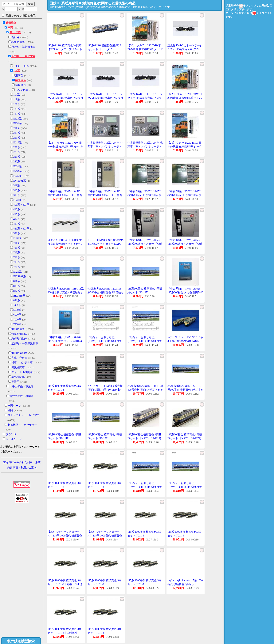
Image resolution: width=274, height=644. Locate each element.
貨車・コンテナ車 (22, 363)
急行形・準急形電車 (23, 47)
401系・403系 (21, 205)
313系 (17, 190)
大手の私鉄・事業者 (22, 386)
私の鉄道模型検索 (21, 641)
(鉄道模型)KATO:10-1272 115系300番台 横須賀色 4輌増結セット (106, 292)
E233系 (18, 171)
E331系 (18, 200)
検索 (30, 4)
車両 (10, 28)
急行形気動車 (19, 339)
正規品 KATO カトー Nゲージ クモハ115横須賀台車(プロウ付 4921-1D (185, 49)
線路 (10, 410)
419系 (17, 224)
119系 (17, 99)
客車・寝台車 (19, 358)
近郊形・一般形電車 (23, 56)
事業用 (15, 382)
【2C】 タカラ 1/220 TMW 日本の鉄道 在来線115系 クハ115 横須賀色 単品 (145, 49)
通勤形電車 (18, 329)
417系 (17, 219)
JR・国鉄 (15, 32)
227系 (17, 162)
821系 (17, 300)
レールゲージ (14, 439)
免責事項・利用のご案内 (22, 468)
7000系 (17, 320)
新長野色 (21, 85)
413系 (17, 209)
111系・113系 (21, 66)
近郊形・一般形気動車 (25, 344)
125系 (17, 114)
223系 (17, 152)
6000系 (17, 315)
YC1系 (17, 305)
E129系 (18, 119)
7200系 (17, 324)
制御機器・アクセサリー (22, 425)
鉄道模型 (11, 23)
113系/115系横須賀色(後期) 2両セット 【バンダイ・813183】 (104, 49)
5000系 (17, 310)
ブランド (11, 434)
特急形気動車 (19, 334)
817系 (17, 291)
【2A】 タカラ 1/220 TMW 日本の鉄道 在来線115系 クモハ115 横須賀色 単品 (185, 98)
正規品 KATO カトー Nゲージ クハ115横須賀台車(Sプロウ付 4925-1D (65, 98)
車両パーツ (14, 406)
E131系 (18, 123)
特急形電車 (18, 42)
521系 (17, 233)
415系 (17, 214)
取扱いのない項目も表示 (19, 16)
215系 (17, 138)
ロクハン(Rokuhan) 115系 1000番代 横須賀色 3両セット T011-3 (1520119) (185, 584)
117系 (17, 95)
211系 (17, 128)
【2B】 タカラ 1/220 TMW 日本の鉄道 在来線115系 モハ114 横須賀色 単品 (65, 146)
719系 (17, 262)
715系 (17, 253)
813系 (17, 286)
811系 (17, 281)
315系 (17, 195)
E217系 (18, 143)
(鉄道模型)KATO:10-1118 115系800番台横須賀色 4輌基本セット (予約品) (146, 390)
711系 (17, 243)
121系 (17, 104)
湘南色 (19, 76)
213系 (17, 133)
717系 (17, 257)
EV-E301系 (20, 181)
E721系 (18, 272)
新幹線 (15, 37)
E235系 (18, 176)
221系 (17, 147)
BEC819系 (19, 296)
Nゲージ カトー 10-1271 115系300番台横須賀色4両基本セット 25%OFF (185, 341)
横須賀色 (21, 80)
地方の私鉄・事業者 (22, 396)
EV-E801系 (20, 277)
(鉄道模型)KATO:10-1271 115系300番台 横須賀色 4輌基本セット (185, 390)
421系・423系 (21, 229)
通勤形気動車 (19, 353)
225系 (17, 157)
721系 (17, 267)
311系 (17, 186)
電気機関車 (18, 367)
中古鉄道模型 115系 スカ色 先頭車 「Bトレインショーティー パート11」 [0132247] (145, 146)
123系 (17, 109)
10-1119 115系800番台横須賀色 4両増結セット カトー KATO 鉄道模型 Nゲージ (106, 244)
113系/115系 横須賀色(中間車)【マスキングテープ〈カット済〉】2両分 (65, 49)
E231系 (18, 167)
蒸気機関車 (18, 377)
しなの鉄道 (22, 90)
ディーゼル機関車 (22, 372)
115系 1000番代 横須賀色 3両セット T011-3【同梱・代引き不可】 (65, 584)
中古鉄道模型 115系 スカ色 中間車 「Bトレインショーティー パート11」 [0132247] (105, 146)
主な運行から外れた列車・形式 (22, 462)
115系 (17, 71)
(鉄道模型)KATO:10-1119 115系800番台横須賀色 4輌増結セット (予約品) (66, 292)
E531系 (18, 238)
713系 (17, 248)
